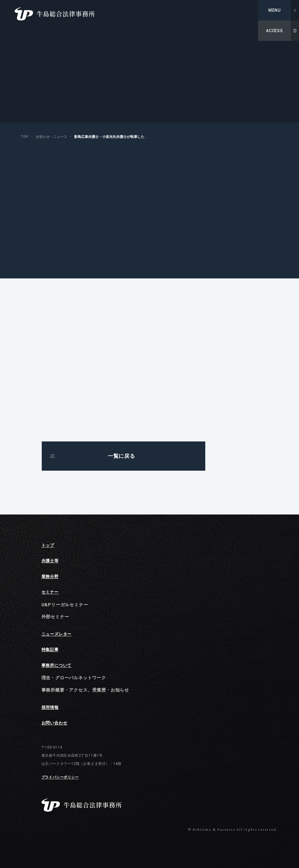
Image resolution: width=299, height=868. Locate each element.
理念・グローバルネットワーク (74, 678)
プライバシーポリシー (60, 777)
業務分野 (50, 577)
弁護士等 (50, 561)
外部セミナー (55, 617)
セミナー (50, 592)
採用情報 (50, 707)
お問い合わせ (54, 723)
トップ (48, 545)
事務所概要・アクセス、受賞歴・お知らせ (85, 690)
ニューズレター (57, 634)
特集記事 (50, 650)
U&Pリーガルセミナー (65, 605)
